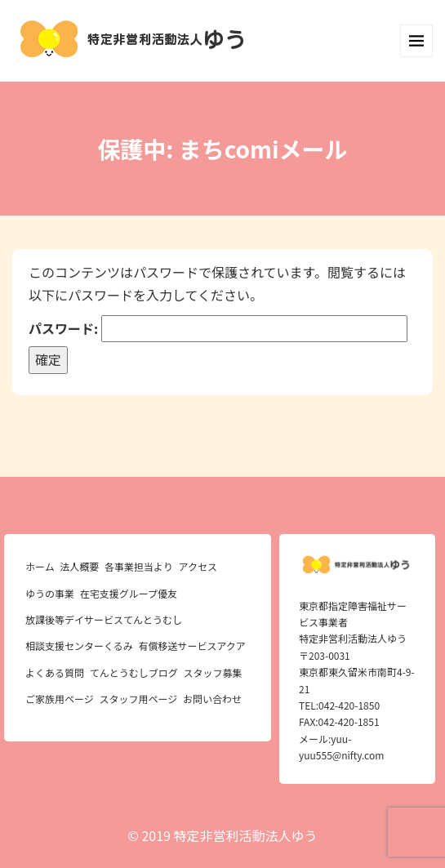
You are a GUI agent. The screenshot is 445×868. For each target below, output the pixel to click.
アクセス (198, 566)
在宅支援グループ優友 (129, 593)
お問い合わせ (212, 699)
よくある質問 (55, 672)
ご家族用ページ (60, 699)
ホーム (40, 566)
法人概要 (79, 566)
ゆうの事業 (50, 593)
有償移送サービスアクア (191, 645)
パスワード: (218, 329)
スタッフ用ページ (138, 699)
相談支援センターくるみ (79, 645)
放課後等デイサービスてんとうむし (104, 619)
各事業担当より (139, 566)
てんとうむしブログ (134, 672)
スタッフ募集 (212, 672)
